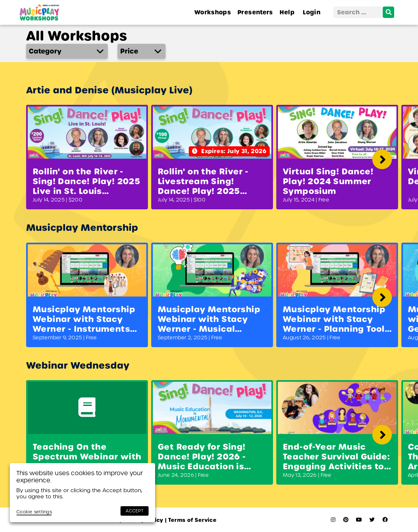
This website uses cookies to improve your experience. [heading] (80, 477)
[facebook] (385, 520)
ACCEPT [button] (135, 511)
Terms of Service (191, 520)
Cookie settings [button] (34, 512)
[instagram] (333, 520)
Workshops (213, 12)
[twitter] (372, 520)
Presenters (255, 12)
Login (312, 12)
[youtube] (359, 520)
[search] (388, 12)
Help (287, 12)
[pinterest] (346, 520)
